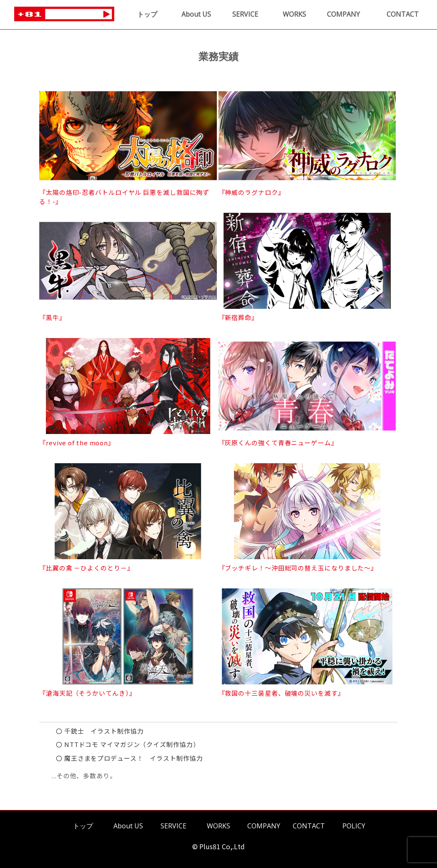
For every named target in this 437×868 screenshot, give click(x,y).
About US (196, 14)
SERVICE (245, 14)
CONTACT (403, 14)
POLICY (354, 826)
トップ (147, 14)
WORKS (294, 14)
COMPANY (343, 14)
